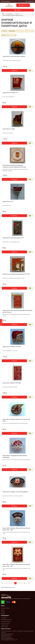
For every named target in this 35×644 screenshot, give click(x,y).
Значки (17, 14)
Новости (3, 612)
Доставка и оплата (5, 608)
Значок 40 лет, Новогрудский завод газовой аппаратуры (15, 456)
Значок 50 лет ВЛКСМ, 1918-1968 (12, 347)
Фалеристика (9, 14)
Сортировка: (4, 31)
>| (29, 583)
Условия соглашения (6, 621)
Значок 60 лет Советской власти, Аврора (14, 56)
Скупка (3, 610)
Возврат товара (4, 627)
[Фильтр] (1, 322)
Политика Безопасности (6, 620)
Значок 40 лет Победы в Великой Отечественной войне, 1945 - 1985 (16, 529)
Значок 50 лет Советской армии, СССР (13, 238)
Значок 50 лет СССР (8, 201)
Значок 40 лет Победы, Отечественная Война (15, 492)
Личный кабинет (7, 1)
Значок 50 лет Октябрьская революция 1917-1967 (16, 274)
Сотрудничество (5, 625)
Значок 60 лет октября (9, 129)
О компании (4, 618)
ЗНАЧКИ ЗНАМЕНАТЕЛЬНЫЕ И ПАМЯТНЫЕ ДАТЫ (13, 15)
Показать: (4, 35)
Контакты (3, 613)
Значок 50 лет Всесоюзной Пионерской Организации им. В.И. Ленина (17, 311)
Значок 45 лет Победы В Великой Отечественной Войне (16, 420)
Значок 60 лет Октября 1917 (10, 93)
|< (2, 583)
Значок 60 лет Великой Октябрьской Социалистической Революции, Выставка (14, 166)
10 (24, 583)
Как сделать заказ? (5, 623)
